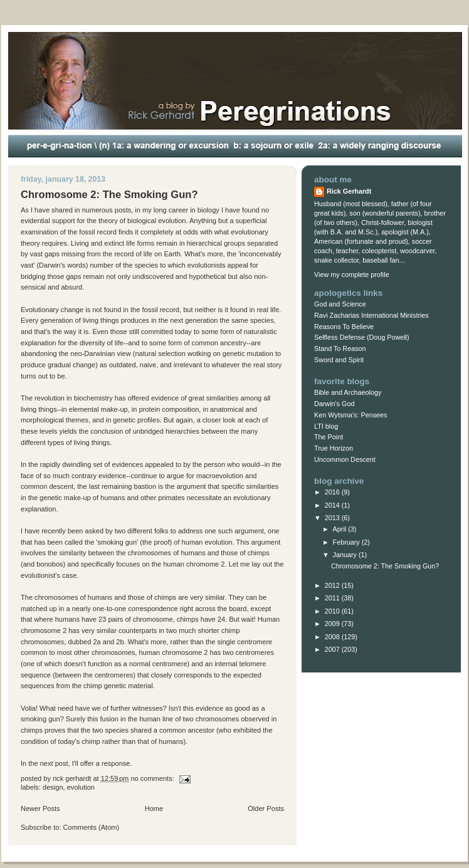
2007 (333, 649)
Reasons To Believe (344, 327)
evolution (81, 787)
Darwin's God (334, 404)
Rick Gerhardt (349, 191)
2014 (333, 505)
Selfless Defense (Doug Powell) (362, 337)
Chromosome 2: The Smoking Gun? (109, 195)
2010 (333, 611)
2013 (333, 518)
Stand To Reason (340, 348)
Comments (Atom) (92, 827)
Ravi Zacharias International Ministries (372, 315)
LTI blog (326, 426)
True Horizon (334, 448)
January (346, 555)
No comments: (153, 778)
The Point (329, 437)
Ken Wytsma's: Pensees (350, 415)
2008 (333, 637)
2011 (333, 598)
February (347, 542)
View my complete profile (352, 275)
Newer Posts (40, 808)
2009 (333, 624)
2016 (333, 492)
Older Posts (266, 808)
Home (154, 808)
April (341, 529)
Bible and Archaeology (348, 392)
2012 (333, 585)
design (53, 787)
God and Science (340, 304)
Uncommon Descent (345, 459)
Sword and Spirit (339, 360)
